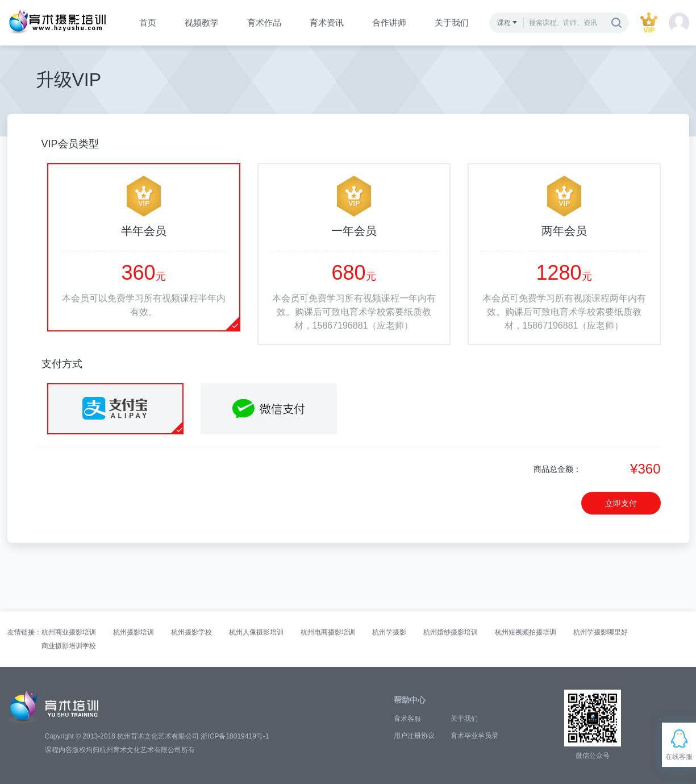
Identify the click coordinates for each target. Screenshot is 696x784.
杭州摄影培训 (134, 632)
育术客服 (407, 719)
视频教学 (202, 22)
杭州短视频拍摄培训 (526, 632)
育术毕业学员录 (474, 736)
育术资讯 (327, 22)
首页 (148, 22)
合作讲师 (389, 22)
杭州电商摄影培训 (328, 632)
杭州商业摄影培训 (69, 632)
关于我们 (452, 22)
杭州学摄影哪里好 (601, 632)
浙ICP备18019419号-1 (235, 736)
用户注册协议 (414, 736)
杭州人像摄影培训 (256, 632)
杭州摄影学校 (191, 632)
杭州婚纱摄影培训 (451, 632)
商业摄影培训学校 (69, 646)
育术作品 (264, 22)
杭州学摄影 (389, 632)
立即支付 (621, 503)
